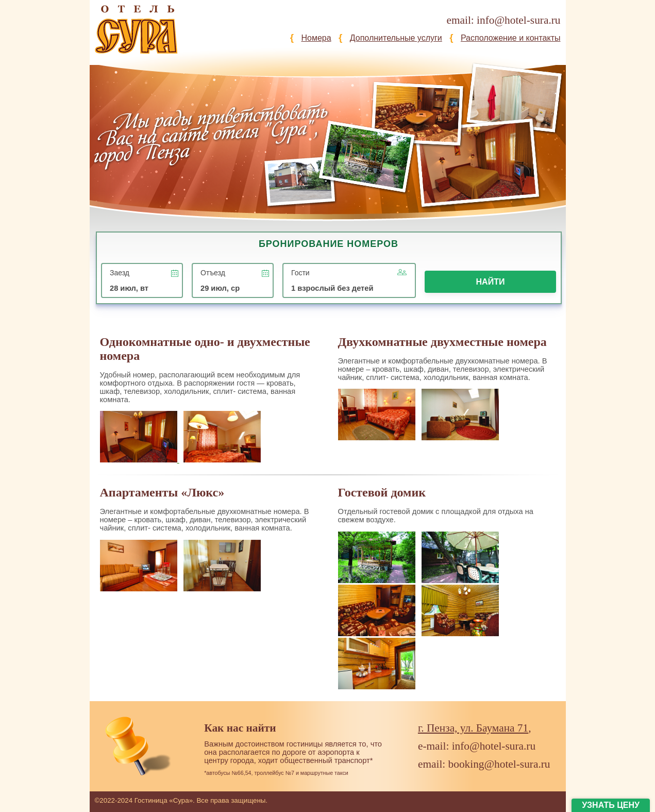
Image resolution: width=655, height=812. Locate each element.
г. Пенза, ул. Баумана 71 (473, 728)
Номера (316, 38)
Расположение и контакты (511, 38)
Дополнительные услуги (396, 38)
